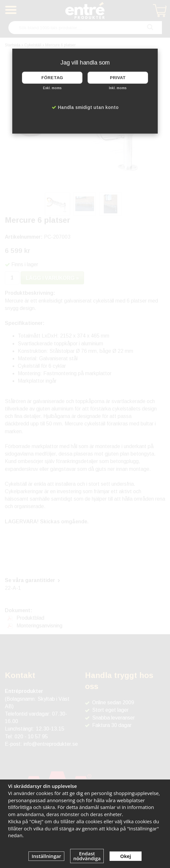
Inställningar (46, 856)
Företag (52, 78)
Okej (126, 856)
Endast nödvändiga (87, 856)
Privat (118, 78)
